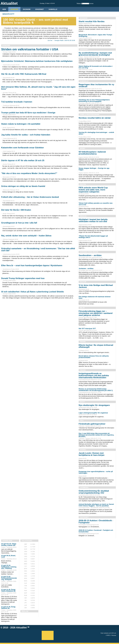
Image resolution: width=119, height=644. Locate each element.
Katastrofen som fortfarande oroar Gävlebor (23, 148)
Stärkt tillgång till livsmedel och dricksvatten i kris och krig (96, 67)
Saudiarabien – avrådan (90, 255)
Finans (83, 370)
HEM (4, 9)
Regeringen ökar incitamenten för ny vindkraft (96, 86)
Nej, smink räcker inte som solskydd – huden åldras (26, 236)
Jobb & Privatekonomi (90, 115)
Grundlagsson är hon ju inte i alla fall (19, 223)
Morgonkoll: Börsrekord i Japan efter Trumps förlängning (95, 35)
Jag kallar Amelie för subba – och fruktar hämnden (26, 135)
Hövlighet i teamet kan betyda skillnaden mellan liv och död (93, 220)
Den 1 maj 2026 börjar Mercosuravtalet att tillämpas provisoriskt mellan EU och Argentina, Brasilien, (96, 435)
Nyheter (14, 9)
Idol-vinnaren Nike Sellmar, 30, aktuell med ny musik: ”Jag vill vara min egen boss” (38, 88)
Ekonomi (27, 9)
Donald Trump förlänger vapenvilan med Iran (23, 278)
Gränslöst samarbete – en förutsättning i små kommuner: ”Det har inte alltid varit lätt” (38, 250)
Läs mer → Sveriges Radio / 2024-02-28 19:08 (61, 40)
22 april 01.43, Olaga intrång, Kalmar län (9, 545)
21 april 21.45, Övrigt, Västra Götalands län (8, 590)
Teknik (83, 342)
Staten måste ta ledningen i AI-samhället (21, 124)
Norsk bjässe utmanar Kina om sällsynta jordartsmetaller (94, 357)
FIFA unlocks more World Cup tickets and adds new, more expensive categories (93, 190)
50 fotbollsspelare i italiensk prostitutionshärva (92, 153)
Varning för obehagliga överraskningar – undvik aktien (96, 133)
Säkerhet (40, 9)
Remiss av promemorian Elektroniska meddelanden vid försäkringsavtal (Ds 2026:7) (96, 390)
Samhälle (53, 9)
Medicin (83, 216)
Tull (82, 420)
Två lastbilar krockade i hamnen (17, 102)
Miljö (82, 308)
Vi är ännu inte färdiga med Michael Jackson (96, 286)
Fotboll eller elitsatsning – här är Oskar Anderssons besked (30, 197)
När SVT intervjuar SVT (87, 328)
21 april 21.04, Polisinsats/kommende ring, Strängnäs (9, 578)
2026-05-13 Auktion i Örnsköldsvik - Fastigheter (96, 522)
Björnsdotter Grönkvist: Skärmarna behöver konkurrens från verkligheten (37, 61)
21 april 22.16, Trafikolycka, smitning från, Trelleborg (9, 567)
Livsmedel (84, 487)
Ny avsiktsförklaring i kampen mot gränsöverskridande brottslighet (95, 54)
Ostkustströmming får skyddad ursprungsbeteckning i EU (94, 492)
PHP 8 (108, 635)
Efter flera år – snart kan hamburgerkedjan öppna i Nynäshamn (32, 265)
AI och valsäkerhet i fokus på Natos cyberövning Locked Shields (33, 292)
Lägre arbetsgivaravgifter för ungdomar (93, 413)
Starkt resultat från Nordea (92, 21)
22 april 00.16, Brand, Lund (8, 556)
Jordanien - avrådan (86, 268)
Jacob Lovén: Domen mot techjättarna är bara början (92, 454)
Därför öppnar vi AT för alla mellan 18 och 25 (23, 160)
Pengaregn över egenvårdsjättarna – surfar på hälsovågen (96, 472)
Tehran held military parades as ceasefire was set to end (96, 204)
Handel (83, 450)
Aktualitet (21, 628)
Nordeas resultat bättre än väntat (95, 118)
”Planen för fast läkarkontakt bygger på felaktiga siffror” (93, 237)
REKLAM (25, 611)
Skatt (82, 402)
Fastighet (84, 517)
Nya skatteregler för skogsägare (94, 405)
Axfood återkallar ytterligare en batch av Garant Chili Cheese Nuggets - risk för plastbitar (96, 505)
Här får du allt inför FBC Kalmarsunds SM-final (24, 74)
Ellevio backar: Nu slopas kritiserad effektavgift (96, 346)
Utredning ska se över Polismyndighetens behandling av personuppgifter (94, 101)
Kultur (83, 282)
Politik (83, 184)
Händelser (7, 541)
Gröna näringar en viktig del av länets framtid (23, 186)
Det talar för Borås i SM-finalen (16, 210)
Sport (83, 148)
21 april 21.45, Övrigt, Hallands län (8, 608)
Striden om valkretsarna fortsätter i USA (30, 49)
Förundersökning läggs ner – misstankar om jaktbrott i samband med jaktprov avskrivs (96, 313)
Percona (114, 635)
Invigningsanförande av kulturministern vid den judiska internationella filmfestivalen (94, 376)
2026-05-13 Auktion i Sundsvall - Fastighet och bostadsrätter (96, 531)
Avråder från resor (89, 252)
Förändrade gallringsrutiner (92, 424)
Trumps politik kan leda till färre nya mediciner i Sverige (28, 113)
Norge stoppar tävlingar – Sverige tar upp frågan (94, 169)
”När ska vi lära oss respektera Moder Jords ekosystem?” (29, 173)
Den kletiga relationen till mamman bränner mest (95, 297)
